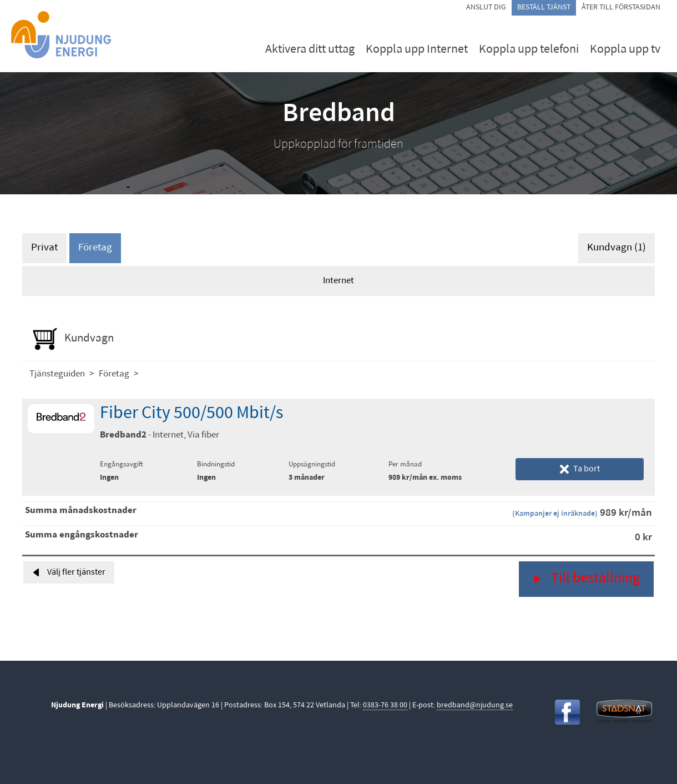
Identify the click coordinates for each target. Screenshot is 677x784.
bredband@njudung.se (475, 705)
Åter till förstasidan (621, 7)
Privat (44, 248)
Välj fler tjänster (69, 572)
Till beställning (587, 579)
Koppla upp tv (625, 50)
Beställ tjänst (544, 7)
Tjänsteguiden (57, 374)
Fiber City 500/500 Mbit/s (191, 414)
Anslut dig (486, 7)
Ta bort (580, 469)
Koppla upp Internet (417, 50)
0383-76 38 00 (385, 705)
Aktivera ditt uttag (310, 50)
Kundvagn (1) (617, 248)
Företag (95, 248)
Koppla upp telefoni (529, 50)
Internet (338, 281)
